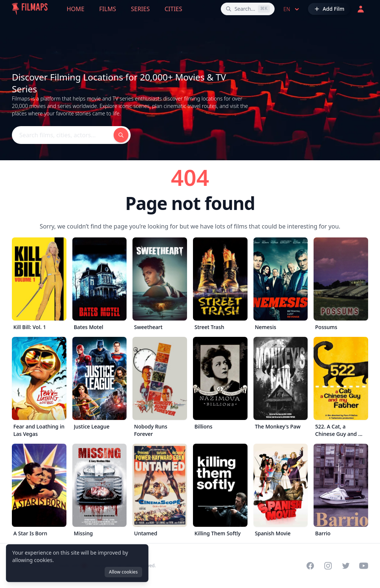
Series (140, 9)
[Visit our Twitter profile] (346, 566)
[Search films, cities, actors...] (248, 9)
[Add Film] (329, 9)
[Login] (361, 9)
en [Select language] (292, 9)
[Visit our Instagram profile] (328, 566)
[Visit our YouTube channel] (364, 566)
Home (76, 9)
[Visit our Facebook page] (310, 566)
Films (107, 9)
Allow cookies (123, 572)
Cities (173, 9)
